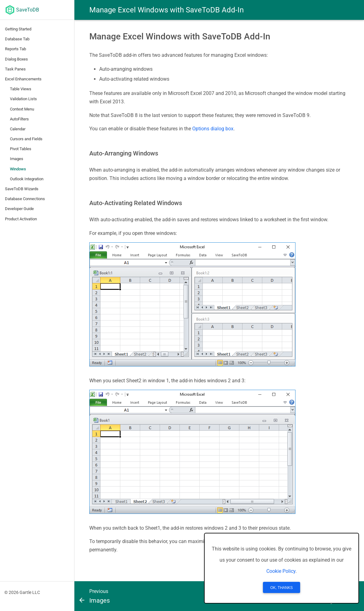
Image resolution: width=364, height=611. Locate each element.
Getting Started (18, 29)
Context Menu (22, 109)
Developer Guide (19, 209)
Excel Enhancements (23, 79)
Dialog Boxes (16, 59)
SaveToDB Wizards (22, 189)
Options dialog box (213, 129)
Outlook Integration (27, 179)
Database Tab (17, 39)
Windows (18, 169)
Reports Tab (16, 49)
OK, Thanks (282, 588)
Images (17, 159)
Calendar (18, 129)
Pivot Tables (21, 149)
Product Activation (21, 219)
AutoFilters (19, 119)
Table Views (21, 89)
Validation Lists (23, 99)
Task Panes (15, 69)
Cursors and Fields (26, 139)
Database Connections (25, 199)
